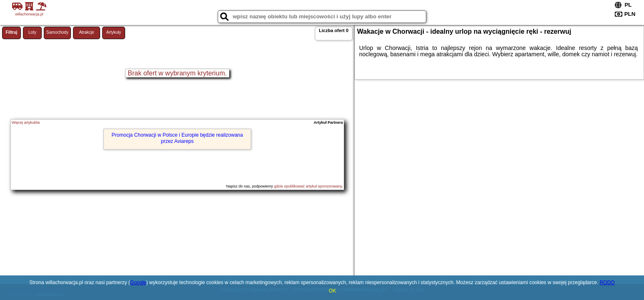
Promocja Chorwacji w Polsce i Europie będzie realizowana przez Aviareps (177, 138)
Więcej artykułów (26, 122)
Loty (32, 32)
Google (138, 282)
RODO (607, 282)
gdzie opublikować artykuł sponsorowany (308, 186)
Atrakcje (86, 32)
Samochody (57, 32)
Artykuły (114, 32)
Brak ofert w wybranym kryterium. (177, 73)
